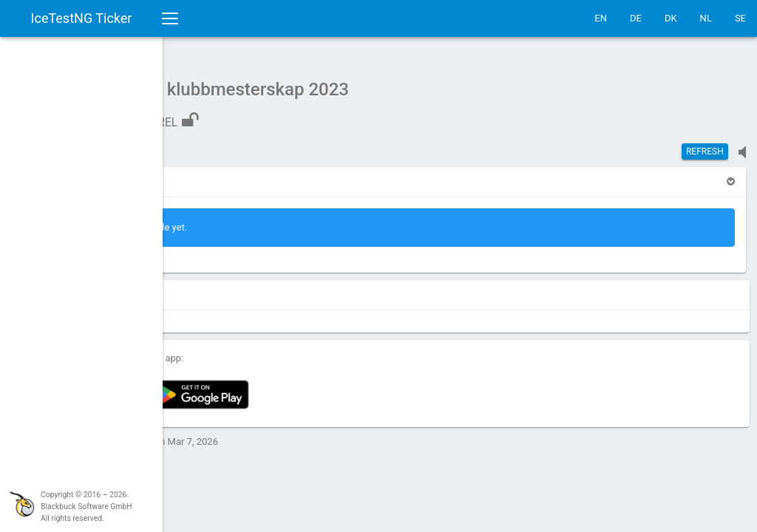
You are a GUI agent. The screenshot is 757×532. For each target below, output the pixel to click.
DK (671, 18)
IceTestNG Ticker (82, 18)
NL (706, 18)
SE (740, 18)
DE (636, 18)
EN (601, 18)
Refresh (705, 144)
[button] (201, 174)
